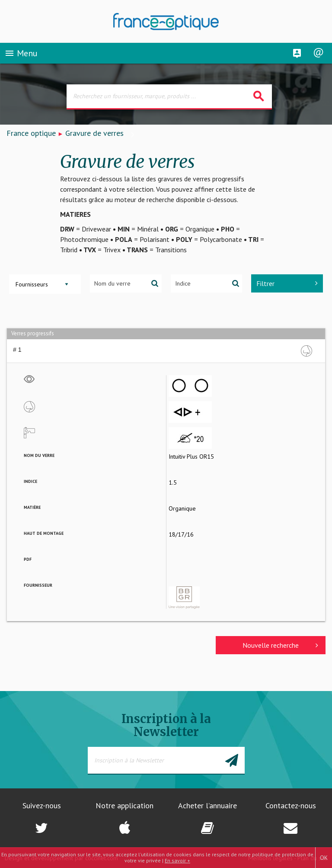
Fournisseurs (32, 284)
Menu (21, 54)
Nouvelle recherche (280, 645)
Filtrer (287, 283)
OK (324, 858)
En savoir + (177, 860)
